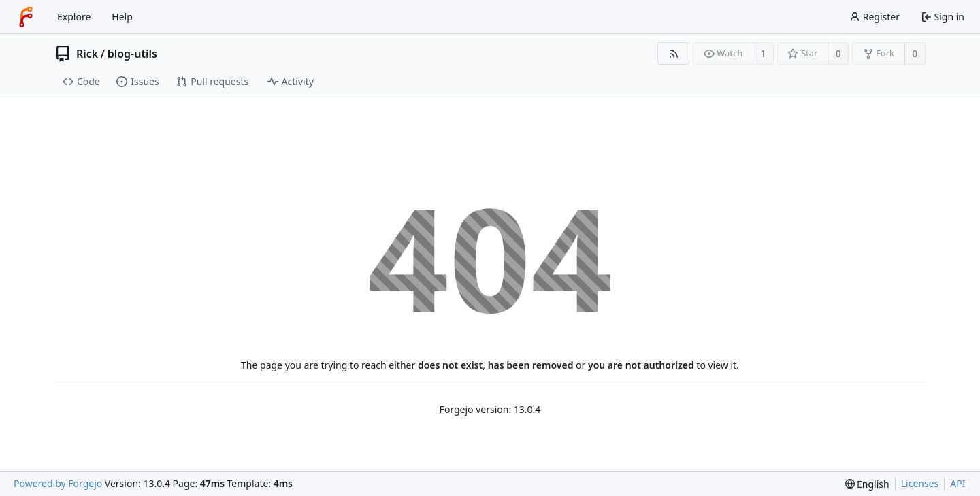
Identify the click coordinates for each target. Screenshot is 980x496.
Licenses (920, 483)
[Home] (26, 17)
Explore (74, 17)
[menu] (867, 484)
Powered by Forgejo (58, 483)
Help (122, 17)
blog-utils (132, 54)
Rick (87, 54)
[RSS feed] (673, 53)
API (958, 483)
